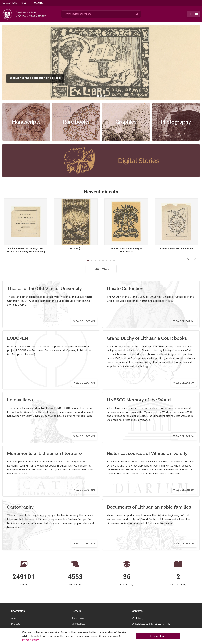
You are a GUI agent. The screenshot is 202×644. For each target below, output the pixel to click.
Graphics (126, 122)
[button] (98, 96)
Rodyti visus (101, 269)
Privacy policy (30, 640)
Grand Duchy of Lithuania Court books (147, 338)
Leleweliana (20, 400)
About (24, 3)
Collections (10, 3)
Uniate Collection (125, 289)
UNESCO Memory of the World (139, 400)
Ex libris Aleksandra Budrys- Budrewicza (126, 250)
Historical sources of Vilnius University (147, 453)
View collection (84, 321)
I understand (158, 636)
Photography (176, 122)
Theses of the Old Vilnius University (45, 289)
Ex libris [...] (76, 249)
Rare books (76, 122)
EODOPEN (18, 338)
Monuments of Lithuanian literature (44, 453)
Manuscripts (26, 122)
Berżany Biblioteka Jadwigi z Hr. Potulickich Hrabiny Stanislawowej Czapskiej (26, 252)
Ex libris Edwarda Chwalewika (176, 249)
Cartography (20, 507)
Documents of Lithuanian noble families (149, 507)
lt (190, 14)
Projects (37, 3)
